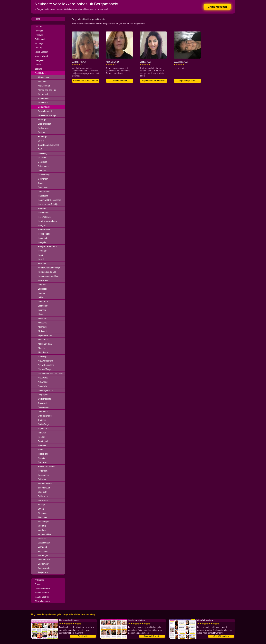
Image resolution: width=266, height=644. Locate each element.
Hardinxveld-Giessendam (49, 200)
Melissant (42, 331)
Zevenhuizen (44, 560)
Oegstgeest (43, 395)
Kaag (40, 255)
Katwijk (41, 259)
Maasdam (42, 319)
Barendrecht (44, 99)
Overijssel (39, 60)
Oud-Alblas (43, 412)
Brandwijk (42, 137)
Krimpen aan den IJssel (49, 276)
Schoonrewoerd (45, 484)
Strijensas (42, 513)
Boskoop (42, 132)
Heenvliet (42, 209)
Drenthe (38, 27)
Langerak (42, 285)
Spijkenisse (43, 496)
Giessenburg (44, 175)
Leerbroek (43, 289)
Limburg (38, 48)
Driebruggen (44, 166)
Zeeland (38, 69)
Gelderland (40, 39)
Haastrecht (43, 196)
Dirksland (42, 158)
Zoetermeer (43, 564)
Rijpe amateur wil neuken (154, 81)
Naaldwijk (42, 357)
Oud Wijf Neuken (221, 636)
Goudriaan (43, 187)
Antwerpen (39, 580)
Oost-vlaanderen (42, 588)
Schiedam (42, 479)
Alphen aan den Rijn (47, 90)
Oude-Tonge (44, 424)
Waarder (42, 539)
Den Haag (43, 154)
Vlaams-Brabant (42, 593)
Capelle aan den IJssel (48, 145)
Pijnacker (42, 433)
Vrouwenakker (44, 534)
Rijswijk (41, 458)
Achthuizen (43, 82)
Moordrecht (43, 352)
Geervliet (42, 170)
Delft (40, 149)
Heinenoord (43, 213)
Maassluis (42, 323)
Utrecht (38, 65)
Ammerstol (43, 94)
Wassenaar (43, 551)
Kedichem (42, 264)
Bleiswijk (42, 120)
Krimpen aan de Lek (47, 272)
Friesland (39, 35)
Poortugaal (43, 441)
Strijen (41, 509)
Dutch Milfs (83, 636)
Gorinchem (43, 179)
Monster (42, 348)
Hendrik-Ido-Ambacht (48, 221)
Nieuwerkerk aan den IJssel (50, 374)
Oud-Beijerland (45, 416)
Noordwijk (42, 386)
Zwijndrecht (43, 572)
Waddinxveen (44, 543)
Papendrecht (44, 429)
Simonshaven (44, 488)
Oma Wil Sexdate (152, 636)
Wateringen (43, 555)
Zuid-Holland (40, 73)
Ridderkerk (43, 454)
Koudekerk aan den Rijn (49, 268)
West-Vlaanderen (42, 601)
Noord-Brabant (41, 52)
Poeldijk (42, 437)
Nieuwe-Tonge (45, 369)
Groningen (39, 43)
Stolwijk (41, 505)
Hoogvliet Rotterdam (47, 247)
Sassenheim (44, 475)
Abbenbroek (44, 77)
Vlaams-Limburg (42, 597)
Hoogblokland (44, 234)
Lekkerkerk (43, 306)
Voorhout (42, 530)
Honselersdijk (44, 230)
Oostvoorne (43, 407)
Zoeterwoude (44, 568)
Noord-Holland (41, 56)
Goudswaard (44, 192)
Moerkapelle (44, 340)
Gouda (41, 183)
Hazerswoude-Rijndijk (48, 204)
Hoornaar (42, 251)
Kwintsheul (43, 280)
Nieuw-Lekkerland (46, 365)
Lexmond (42, 310)
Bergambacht (44, 107)
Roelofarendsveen (46, 467)
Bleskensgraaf (44, 124)
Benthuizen (43, 103)
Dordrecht (42, 162)
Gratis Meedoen (217, 7)
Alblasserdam (44, 86)
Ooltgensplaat (44, 399)
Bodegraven (44, 128)
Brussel (38, 584)
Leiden (41, 297)
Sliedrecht (42, 492)
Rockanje (42, 462)
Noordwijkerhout (45, 390)
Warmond (42, 547)
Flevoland (39, 31)
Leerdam (42, 293)
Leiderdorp (43, 302)
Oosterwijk (43, 403)
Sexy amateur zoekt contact (86, 81)
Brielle (41, 141)
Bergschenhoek (45, 111)
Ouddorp (42, 420)
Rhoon (41, 450)
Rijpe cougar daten (188, 81)
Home (37, 19)
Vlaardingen (43, 522)
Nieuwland (43, 382)
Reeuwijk (42, 445)
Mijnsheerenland (45, 335)
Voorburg (42, 526)
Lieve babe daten (120, 81)
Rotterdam (43, 471)
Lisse (40, 314)
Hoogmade (43, 238)
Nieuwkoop (43, 378)
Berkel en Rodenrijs (47, 115)
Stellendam (43, 500)
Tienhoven (43, 517)
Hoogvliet (42, 242)
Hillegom (42, 225)
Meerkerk (42, 327)
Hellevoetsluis (44, 217)
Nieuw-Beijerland (46, 361)
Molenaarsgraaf (45, 344)
